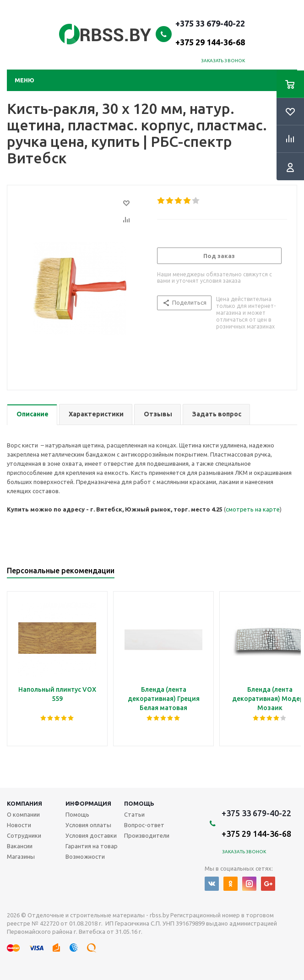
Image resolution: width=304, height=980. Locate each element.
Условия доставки (91, 835)
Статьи (134, 814)
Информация (88, 803)
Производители (147, 835)
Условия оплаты (88, 825)
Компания (24, 803)
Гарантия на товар (92, 846)
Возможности (85, 856)
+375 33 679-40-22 (210, 32)
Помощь (139, 803)
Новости (19, 825)
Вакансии (20, 846)
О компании (23, 814)
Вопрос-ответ (144, 825)
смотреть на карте (253, 509)
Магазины (21, 856)
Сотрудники (24, 835)
